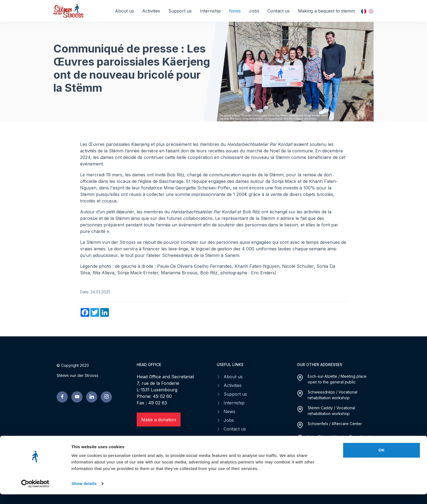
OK (382, 460)
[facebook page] (62, 397)
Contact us (279, 11)
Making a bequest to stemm (326, 11)
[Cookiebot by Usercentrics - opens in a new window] (35, 493)
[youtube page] (77, 397)
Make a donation (159, 420)
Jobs (254, 11)
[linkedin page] (92, 397)
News (235, 11)
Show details (84, 493)
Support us (180, 11)
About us (124, 11)
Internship (210, 11)
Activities (151, 11)
